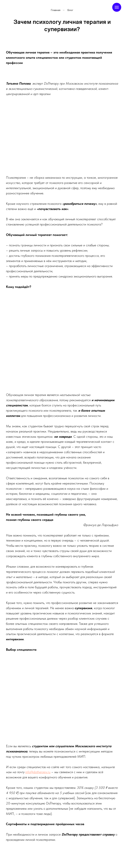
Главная (56, 10)
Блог (70, 10)
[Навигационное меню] (117, 7)
